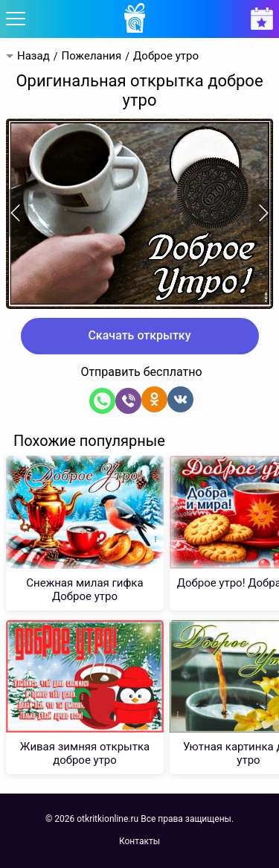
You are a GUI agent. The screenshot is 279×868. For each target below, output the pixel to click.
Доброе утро (166, 56)
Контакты (139, 841)
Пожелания (91, 56)
